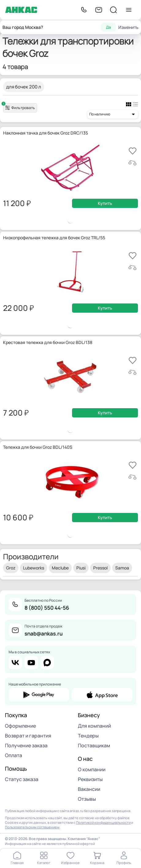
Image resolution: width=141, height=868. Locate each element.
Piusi (81, 568)
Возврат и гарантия (28, 736)
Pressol (100, 568)
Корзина (97, 863)
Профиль (124, 863)
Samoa (122, 568)
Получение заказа (26, 745)
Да (109, 27)
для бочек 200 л (24, 87)
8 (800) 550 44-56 (47, 608)
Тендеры (88, 736)
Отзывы (87, 799)
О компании (92, 769)
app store (102, 695)
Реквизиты (90, 779)
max (47, 663)
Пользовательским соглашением (32, 827)
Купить (105, 203)
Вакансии (89, 789)
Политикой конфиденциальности (103, 822)
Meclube (60, 568)
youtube (31, 663)
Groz (11, 568)
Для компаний (94, 726)
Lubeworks (34, 568)
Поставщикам (94, 745)
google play (39, 695)
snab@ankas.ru (44, 633)
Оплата (13, 755)
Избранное (70, 863)
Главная (17, 863)
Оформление (20, 726)
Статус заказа (22, 779)
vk (15, 663)
